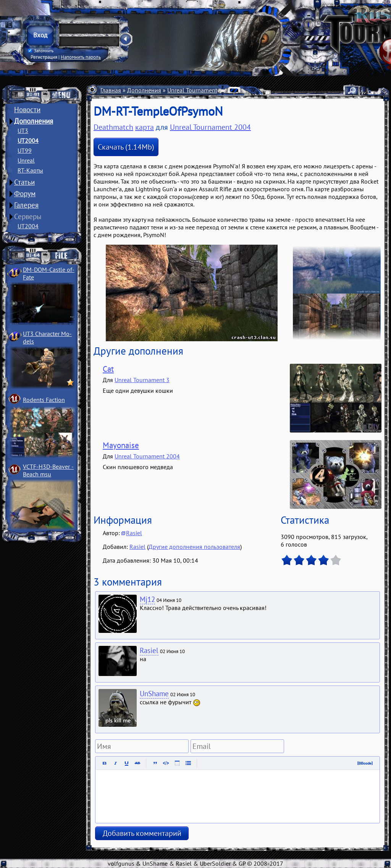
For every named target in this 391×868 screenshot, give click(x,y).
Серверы (28, 216)
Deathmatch (113, 127)
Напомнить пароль (81, 57)
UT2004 (28, 140)
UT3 (23, 131)
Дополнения (34, 121)
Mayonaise (121, 445)
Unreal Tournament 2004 (200, 90)
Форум (25, 194)
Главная (111, 90)
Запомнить (41, 51)
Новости (27, 110)
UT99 (25, 150)
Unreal (26, 160)
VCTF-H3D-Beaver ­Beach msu (48, 470)
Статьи (24, 182)
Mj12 (147, 599)
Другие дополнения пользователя (194, 547)
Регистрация (44, 57)
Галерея (26, 205)
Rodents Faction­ (44, 400)
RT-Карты (30, 170)
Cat (108, 369)
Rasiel (134, 533)
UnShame (154, 694)
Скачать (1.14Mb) (126, 147)
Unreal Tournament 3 (142, 380)
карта (145, 127)
